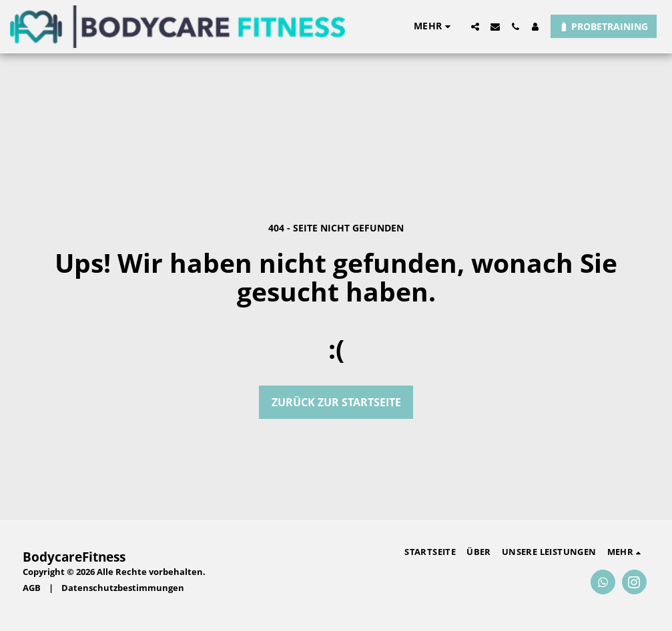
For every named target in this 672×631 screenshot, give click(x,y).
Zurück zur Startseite (336, 402)
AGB (32, 588)
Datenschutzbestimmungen (123, 588)
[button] (475, 27)
